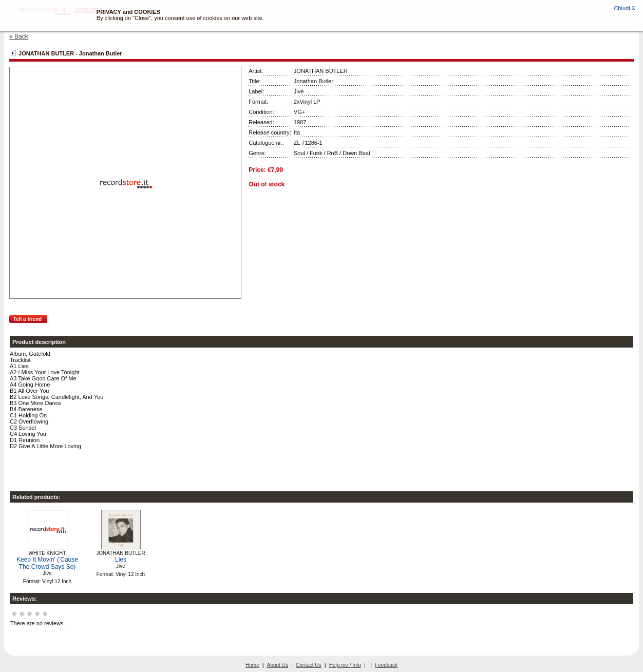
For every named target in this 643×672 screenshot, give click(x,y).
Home (252, 665)
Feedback (386, 665)
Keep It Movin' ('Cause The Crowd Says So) (47, 563)
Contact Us (308, 665)
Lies (121, 560)
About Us (278, 665)
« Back (19, 36)
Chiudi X (625, 8)
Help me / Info (345, 665)
